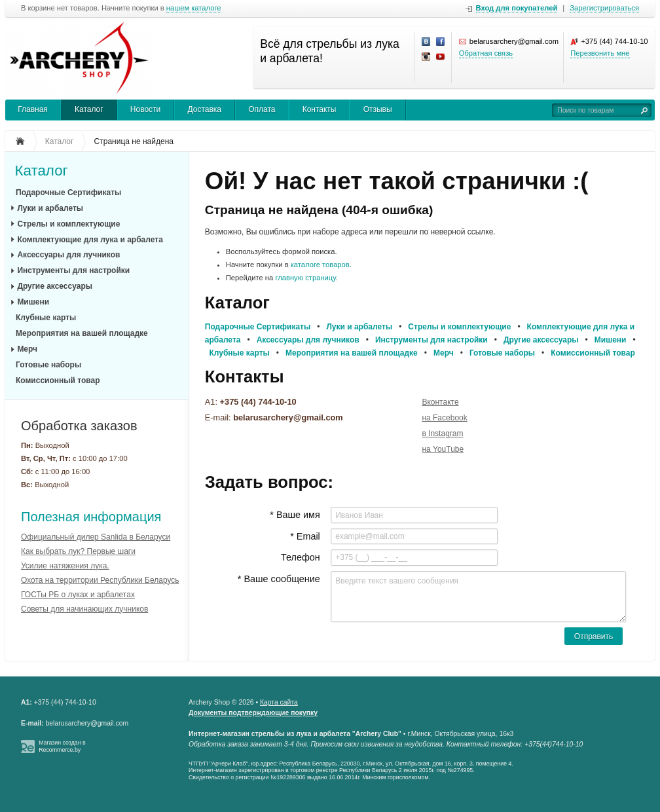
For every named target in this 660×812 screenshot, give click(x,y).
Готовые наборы (48, 365)
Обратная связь (486, 53)
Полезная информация (91, 517)
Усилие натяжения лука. (65, 566)
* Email (305, 536)
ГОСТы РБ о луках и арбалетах (78, 595)
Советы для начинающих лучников (84, 609)
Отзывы (378, 109)
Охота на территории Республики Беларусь (100, 580)
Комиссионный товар (58, 380)
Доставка (204, 109)
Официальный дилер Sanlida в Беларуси (96, 537)
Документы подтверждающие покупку (253, 713)
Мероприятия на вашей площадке (82, 333)
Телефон (301, 557)
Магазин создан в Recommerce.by (62, 746)
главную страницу (305, 278)
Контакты (320, 109)
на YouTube (443, 449)
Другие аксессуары (55, 286)
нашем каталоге (194, 8)
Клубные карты (46, 318)
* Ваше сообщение (279, 579)
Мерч (27, 349)
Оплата (262, 109)
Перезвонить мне (600, 53)
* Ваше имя (295, 515)
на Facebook (444, 418)
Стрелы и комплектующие (68, 224)
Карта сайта (279, 702)
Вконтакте (440, 402)
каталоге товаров (320, 265)
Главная (33, 109)
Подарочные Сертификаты (68, 193)
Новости (145, 109)
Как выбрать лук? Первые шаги (78, 551)
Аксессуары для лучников (68, 255)
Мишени (33, 302)
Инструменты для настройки (73, 270)
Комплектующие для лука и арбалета (90, 240)
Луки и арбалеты (50, 208)
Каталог (89, 109)
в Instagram (442, 434)
